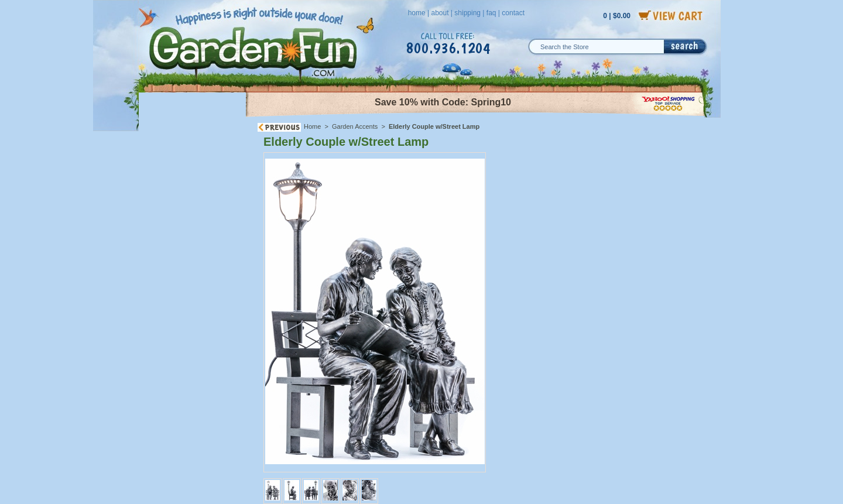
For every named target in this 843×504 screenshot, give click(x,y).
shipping (467, 13)
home (417, 13)
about (440, 13)
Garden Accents (355, 126)
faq (491, 13)
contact (513, 13)
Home (312, 126)
